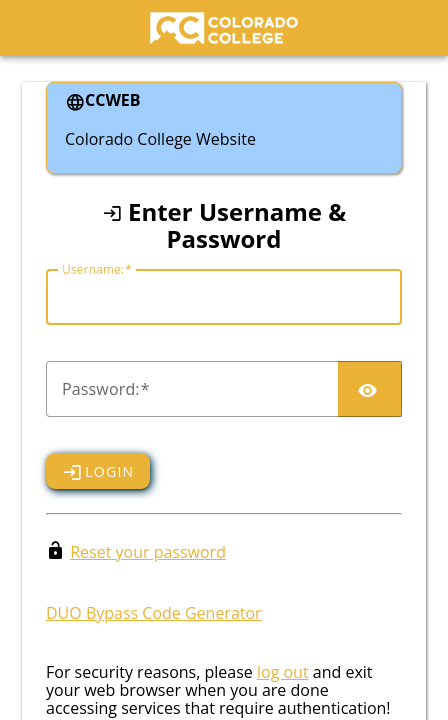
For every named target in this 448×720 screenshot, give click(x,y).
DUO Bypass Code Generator (154, 613)
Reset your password (148, 552)
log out (283, 672)
